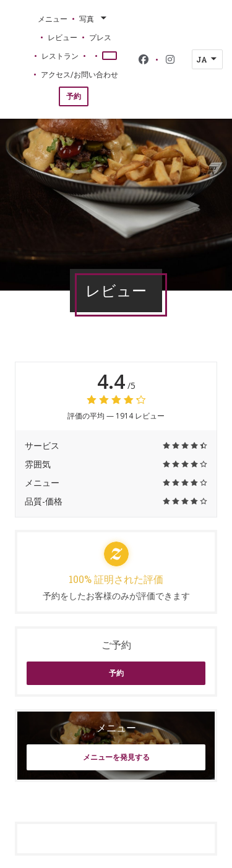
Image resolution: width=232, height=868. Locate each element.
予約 (74, 96)
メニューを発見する (116, 757)
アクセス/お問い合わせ (79, 74)
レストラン (60, 56)
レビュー (62, 37)
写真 (94, 19)
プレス (100, 37)
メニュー (53, 19)
